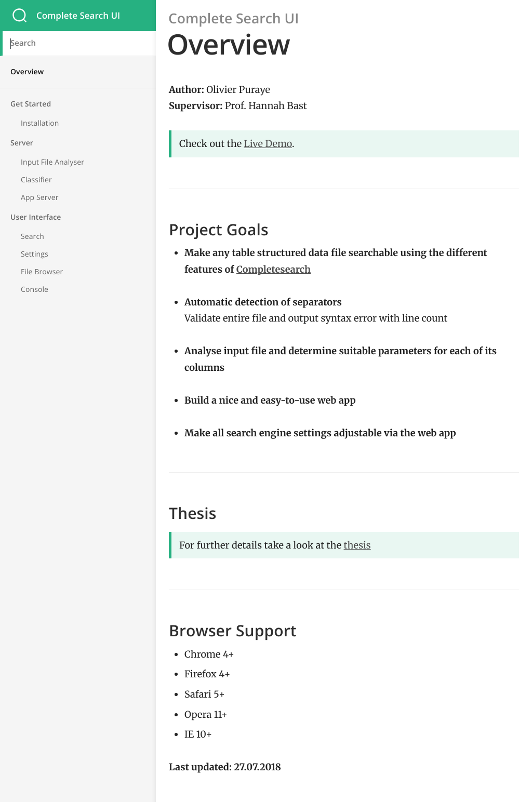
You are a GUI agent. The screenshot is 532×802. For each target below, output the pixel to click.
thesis (357, 545)
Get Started (31, 104)
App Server (39, 198)
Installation (40, 123)
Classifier (36, 180)
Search (32, 237)
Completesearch (274, 269)
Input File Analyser (52, 162)
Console (35, 290)
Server (22, 143)
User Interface (36, 217)
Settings (35, 254)
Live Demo (268, 144)
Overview (27, 72)
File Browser (42, 272)
